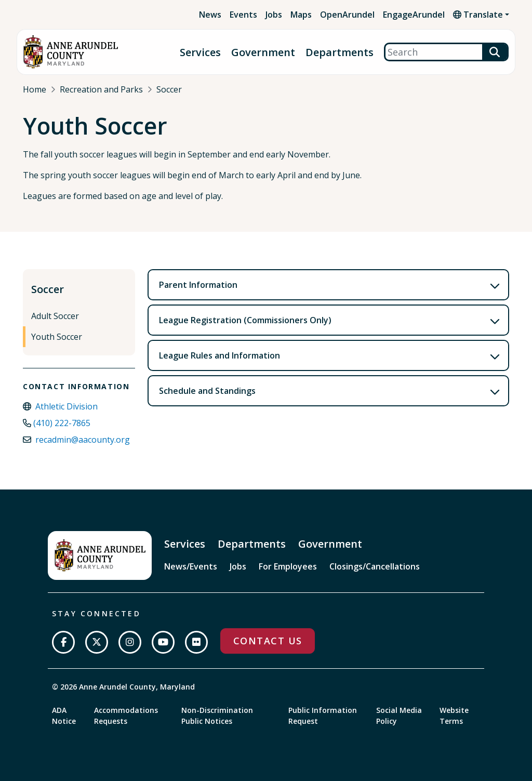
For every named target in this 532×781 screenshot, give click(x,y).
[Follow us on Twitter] (97, 642)
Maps (301, 15)
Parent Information (198, 285)
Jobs (274, 15)
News (210, 15)
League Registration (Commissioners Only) (245, 320)
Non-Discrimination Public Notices (217, 716)
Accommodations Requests (126, 716)
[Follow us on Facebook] (63, 642)
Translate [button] (478, 15)
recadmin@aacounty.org (83, 440)
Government (263, 52)
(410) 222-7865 (62, 423)
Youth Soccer (57, 337)
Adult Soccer (55, 316)
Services (200, 52)
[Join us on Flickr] (196, 642)
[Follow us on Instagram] (130, 642)
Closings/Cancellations (375, 566)
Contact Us (268, 641)
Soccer (169, 89)
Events (243, 15)
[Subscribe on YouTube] (163, 642)
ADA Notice (64, 716)
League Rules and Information (220, 355)
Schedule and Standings (207, 391)
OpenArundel (347, 15)
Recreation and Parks (101, 89)
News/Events (191, 566)
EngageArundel (414, 15)
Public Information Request (323, 716)
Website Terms (454, 716)
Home (35, 89)
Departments (340, 52)
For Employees (288, 566)
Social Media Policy (399, 716)
